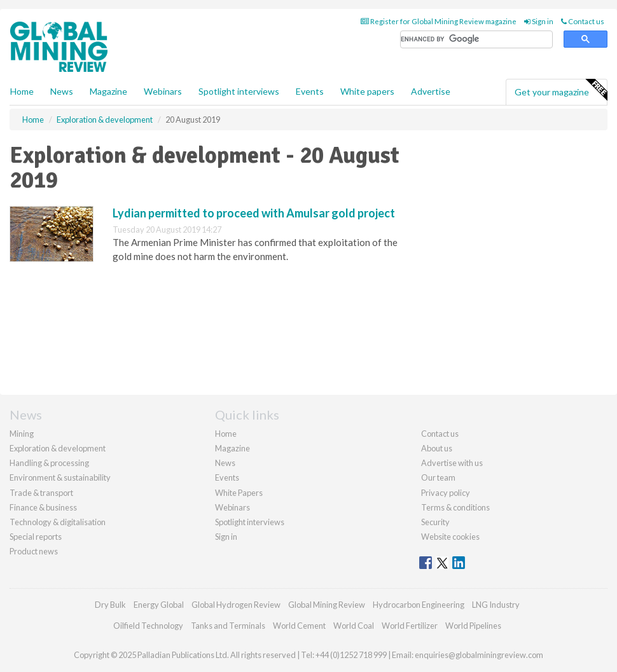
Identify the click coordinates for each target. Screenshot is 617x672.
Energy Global (159, 605)
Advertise (431, 91)
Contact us (583, 21)
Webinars (163, 91)
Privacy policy (446, 493)
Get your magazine (561, 90)
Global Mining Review (327, 605)
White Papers (239, 493)
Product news (34, 551)
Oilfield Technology (148, 626)
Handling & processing (49, 463)
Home (22, 91)
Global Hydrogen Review (236, 605)
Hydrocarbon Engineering (419, 605)
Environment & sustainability (60, 477)
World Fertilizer (410, 626)
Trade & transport (41, 493)
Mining (22, 434)
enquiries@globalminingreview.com (479, 655)
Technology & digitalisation (58, 522)
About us (437, 448)
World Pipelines (473, 626)
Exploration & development (58, 448)
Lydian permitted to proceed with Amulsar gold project (254, 213)
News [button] (62, 91)
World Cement (299, 626)
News (225, 463)
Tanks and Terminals (228, 626)
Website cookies (450, 537)
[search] (476, 40)
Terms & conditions (455, 507)
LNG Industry (496, 605)
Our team (438, 477)
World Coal (354, 626)
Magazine (108, 91)
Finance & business (43, 507)
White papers (367, 91)
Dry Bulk (110, 605)
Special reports (36, 537)
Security (435, 522)
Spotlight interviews (239, 91)
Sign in (539, 21)
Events (310, 91)
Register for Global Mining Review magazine (439, 21)
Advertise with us (452, 463)
